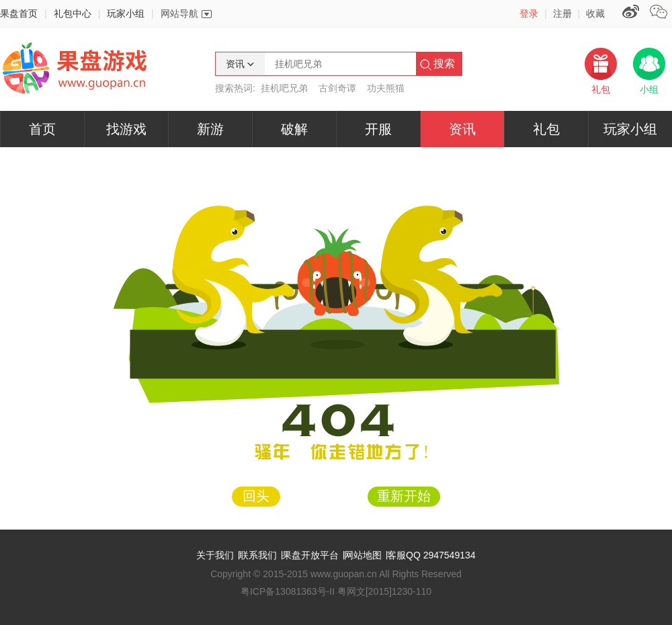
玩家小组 (126, 13)
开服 (378, 129)
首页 (42, 129)
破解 (294, 129)
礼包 (546, 129)
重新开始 (404, 496)
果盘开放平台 (310, 555)
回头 (256, 496)
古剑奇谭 (337, 88)
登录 (529, 13)
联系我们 (258, 555)
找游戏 (126, 129)
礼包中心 (73, 13)
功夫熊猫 (386, 88)
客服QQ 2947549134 (431, 555)
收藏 (595, 13)
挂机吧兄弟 (284, 88)
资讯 (462, 129)
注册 (562, 13)
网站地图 (363, 555)
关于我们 (215, 555)
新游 (210, 129)
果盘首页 (19, 13)
